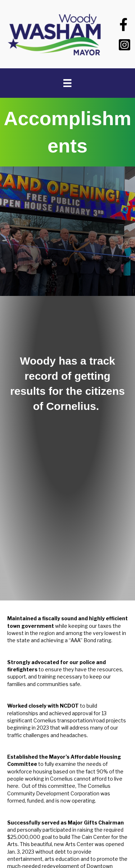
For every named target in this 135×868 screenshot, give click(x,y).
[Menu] (67, 83)
